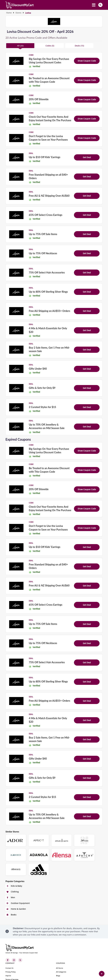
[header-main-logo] (20, 5)
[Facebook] (8, 942)
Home (9, 13)
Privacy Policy (11, 954)
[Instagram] (14, 942)
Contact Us (9, 950)
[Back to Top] (102, 974)
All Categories (61, 954)
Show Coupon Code (87, 61)
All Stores (60, 950)
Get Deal (87, 157)
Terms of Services (12, 961)
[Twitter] (20, 942)
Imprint (8, 958)
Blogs (58, 958)
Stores (18, 13)
